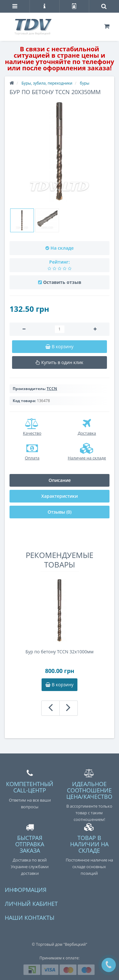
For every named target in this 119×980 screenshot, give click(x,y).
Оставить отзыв (62, 282)
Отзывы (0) (60, 512)
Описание (60, 480)
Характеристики (60, 496)
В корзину (59, 685)
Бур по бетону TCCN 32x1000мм (60, 652)
